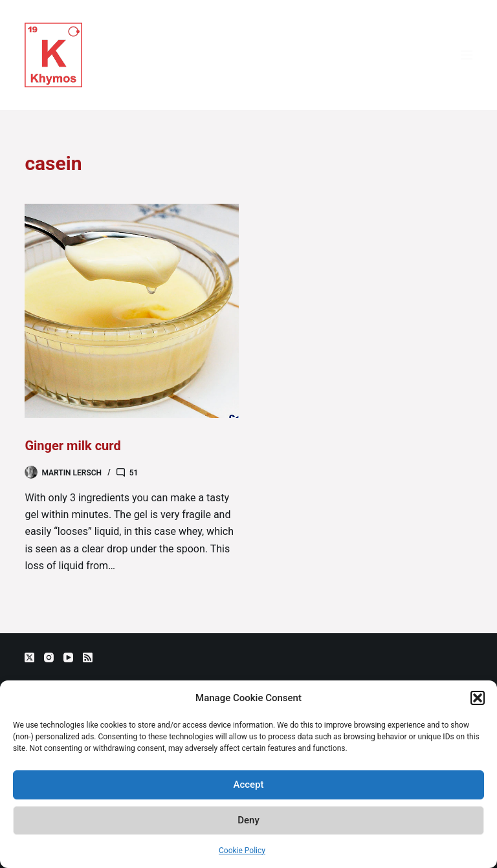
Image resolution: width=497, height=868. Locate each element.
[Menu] (467, 55)
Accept (248, 785)
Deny (248, 820)
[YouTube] (68, 657)
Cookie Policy (242, 851)
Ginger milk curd (72, 446)
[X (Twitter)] (29, 657)
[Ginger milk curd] (132, 311)
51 (134, 473)
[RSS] (88, 657)
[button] (478, 698)
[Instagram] (49, 657)
